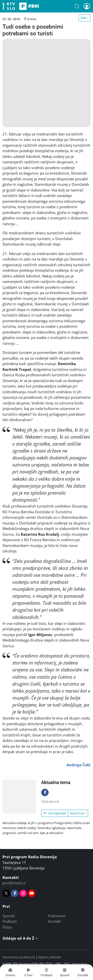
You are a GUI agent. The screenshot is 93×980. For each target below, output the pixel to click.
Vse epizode (55, 813)
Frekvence (57, 916)
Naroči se (77, 813)
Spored (9, 916)
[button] (77, 6)
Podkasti (10, 921)
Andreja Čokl (78, 765)
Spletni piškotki (49, 957)
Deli (83, 18)
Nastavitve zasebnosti (19, 957)
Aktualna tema (56, 782)
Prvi (21, 6)
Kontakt (54, 921)
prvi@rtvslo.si (14, 883)
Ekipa (7, 927)
